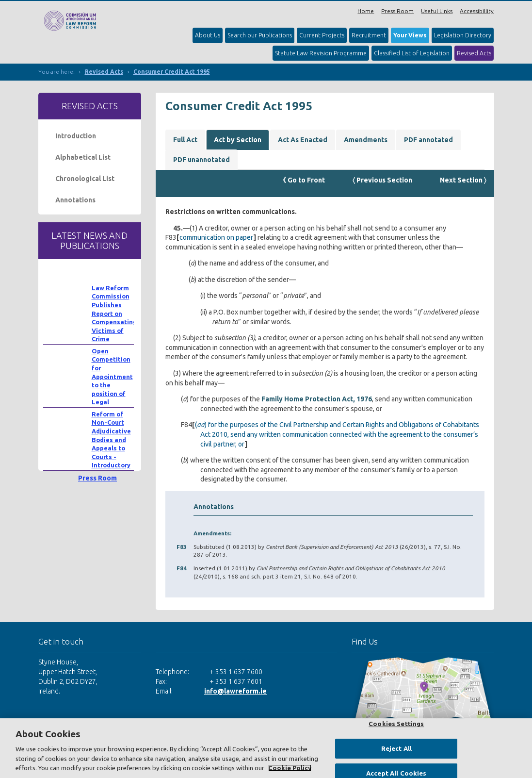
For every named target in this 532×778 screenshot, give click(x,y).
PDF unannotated (202, 160)
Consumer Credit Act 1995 (172, 72)
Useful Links (437, 11)
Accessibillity (477, 11)
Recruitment (369, 35)
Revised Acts (474, 53)
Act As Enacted (303, 140)
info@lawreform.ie (235, 691)
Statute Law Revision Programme (321, 53)
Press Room (397, 11)
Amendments (366, 140)
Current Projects (322, 35)
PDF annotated (428, 140)
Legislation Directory (463, 35)
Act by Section (238, 140)
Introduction (76, 136)
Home (366, 11)
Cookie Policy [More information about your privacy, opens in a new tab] (290, 768)
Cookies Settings (396, 724)
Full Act (185, 140)
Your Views (410, 35)
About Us (208, 35)
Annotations (75, 200)
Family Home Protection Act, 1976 (317, 399)
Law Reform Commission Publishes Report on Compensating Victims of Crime (114, 314)
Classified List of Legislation (412, 53)
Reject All (396, 748)
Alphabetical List (83, 157)
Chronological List (85, 179)
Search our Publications (260, 35)
